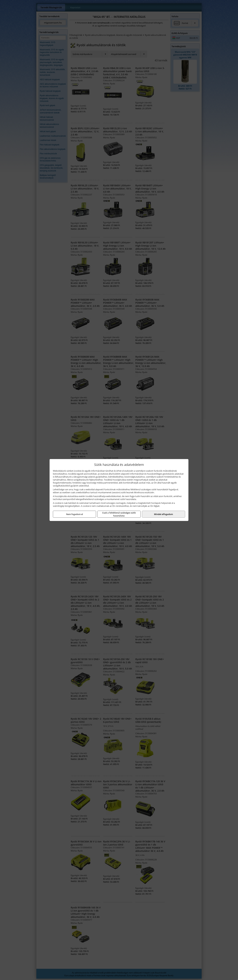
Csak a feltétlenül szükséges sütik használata (119, 514)
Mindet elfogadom (163, 514)
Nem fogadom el (75, 514)
